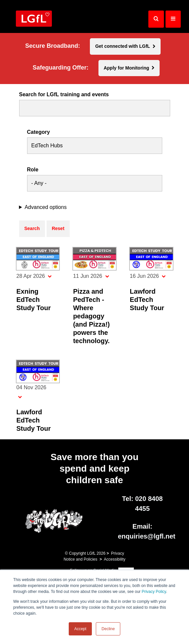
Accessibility (114, 559)
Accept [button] (80, 629)
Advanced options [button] (45, 207)
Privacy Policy (154, 592)
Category (38, 132)
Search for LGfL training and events (64, 95)
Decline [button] (108, 629)
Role (33, 170)
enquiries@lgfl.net (147, 536)
